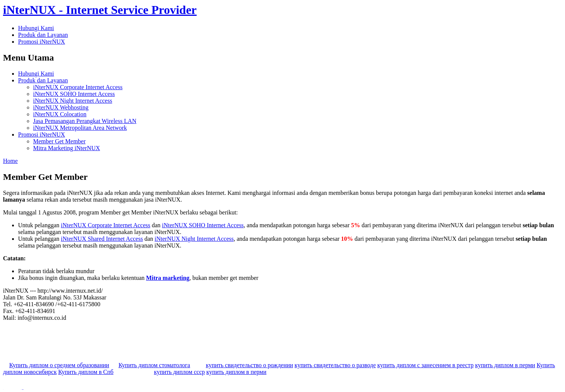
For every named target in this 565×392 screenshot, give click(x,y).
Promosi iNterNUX (42, 42)
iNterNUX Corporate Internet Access (78, 87)
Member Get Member (59, 141)
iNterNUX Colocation (60, 114)
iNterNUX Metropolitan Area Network (80, 128)
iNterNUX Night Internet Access (73, 101)
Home (10, 161)
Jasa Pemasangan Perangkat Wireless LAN (85, 121)
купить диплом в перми (505, 365)
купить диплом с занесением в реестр (425, 365)
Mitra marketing (168, 278)
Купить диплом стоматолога (154, 365)
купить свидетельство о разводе (335, 365)
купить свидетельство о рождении (249, 365)
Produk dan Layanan (43, 35)
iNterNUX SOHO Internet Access (74, 94)
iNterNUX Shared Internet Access (102, 239)
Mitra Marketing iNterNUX (67, 148)
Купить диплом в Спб (86, 372)
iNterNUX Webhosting (61, 107)
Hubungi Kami (36, 28)
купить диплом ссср (179, 372)
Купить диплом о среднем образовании (59, 365)
